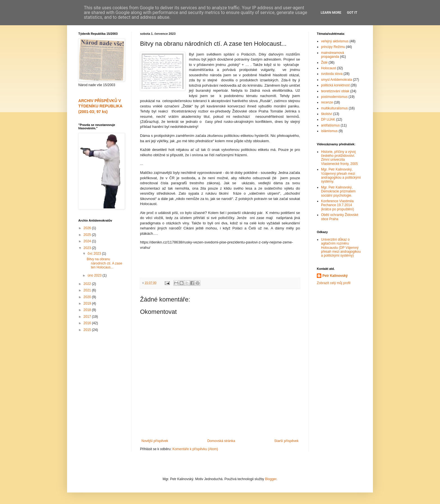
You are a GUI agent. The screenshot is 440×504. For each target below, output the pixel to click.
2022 (88, 284)
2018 (88, 310)
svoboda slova (332, 74)
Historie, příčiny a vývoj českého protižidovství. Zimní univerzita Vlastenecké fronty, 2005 (339, 158)
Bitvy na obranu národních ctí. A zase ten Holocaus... (104, 263)
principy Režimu (333, 47)
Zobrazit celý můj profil (334, 283)
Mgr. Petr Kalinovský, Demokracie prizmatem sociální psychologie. (338, 191)
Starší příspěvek (286, 441)
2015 (88, 330)
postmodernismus (334, 97)
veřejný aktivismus (335, 41)
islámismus (329, 131)
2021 (88, 290)
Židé (324, 63)
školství (327, 114)
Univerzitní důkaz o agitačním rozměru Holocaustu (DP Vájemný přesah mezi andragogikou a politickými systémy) (341, 248)
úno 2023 (95, 275)
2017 (88, 317)
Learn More (331, 13)
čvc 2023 (95, 254)
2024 (88, 241)
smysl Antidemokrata (337, 80)
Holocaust (328, 68)
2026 (88, 228)
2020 (88, 297)
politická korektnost (335, 85)
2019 (88, 303)
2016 (88, 323)
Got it (352, 13)
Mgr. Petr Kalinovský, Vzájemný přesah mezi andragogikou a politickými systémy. (341, 175)
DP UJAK (328, 119)
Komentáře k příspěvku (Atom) (195, 449)
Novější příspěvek (155, 441)
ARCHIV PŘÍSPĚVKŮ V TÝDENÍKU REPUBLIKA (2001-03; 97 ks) (100, 106)
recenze (327, 102)
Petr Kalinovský (335, 276)
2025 (88, 235)
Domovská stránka (221, 441)
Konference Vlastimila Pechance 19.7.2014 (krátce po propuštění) (337, 205)
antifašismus (330, 125)
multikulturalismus (334, 108)
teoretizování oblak (335, 91)
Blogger (271, 479)
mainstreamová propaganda (333, 55)
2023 (88, 248)
